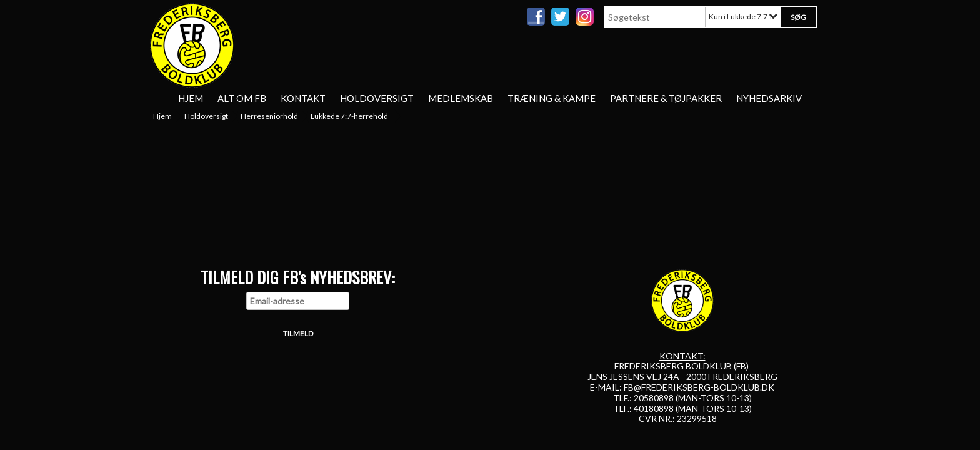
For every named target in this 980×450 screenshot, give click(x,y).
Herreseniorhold (269, 116)
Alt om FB (242, 98)
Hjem (191, 98)
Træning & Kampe (552, 98)
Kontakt (303, 98)
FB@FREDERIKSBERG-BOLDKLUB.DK (699, 387)
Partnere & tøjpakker (666, 98)
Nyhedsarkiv (769, 98)
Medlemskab (461, 98)
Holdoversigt (377, 98)
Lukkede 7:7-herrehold (349, 116)
